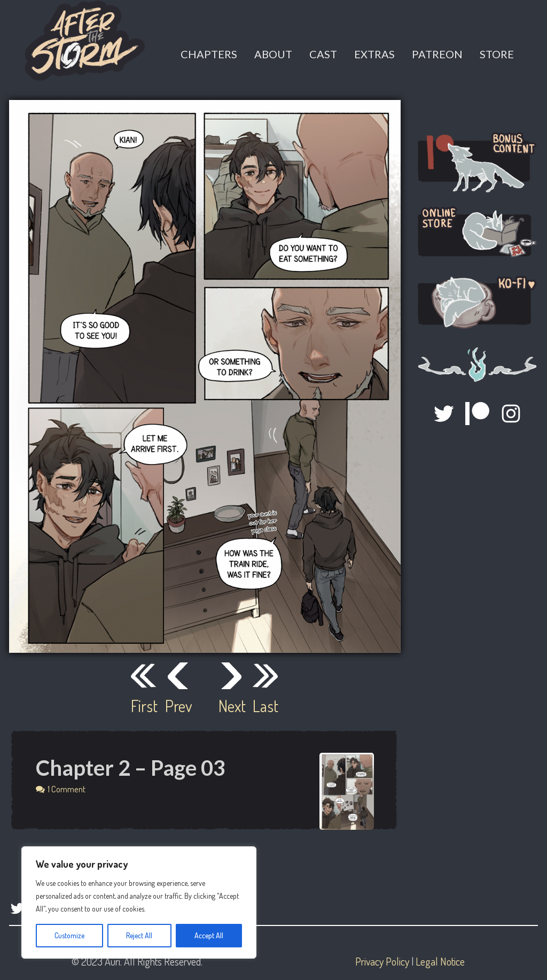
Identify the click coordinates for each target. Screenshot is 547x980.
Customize (69, 935)
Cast (323, 54)
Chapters (209, 54)
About (273, 54)
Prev (178, 706)
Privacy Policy (382, 961)
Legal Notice (440, 961)
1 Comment (67, 789)
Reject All (139, 935)
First (144, 706)
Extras (374, 54)
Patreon (437, 54)
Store (497, 54)
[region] (139, 902)
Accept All (209, 935)
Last (265, 706)
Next (231, 706)
